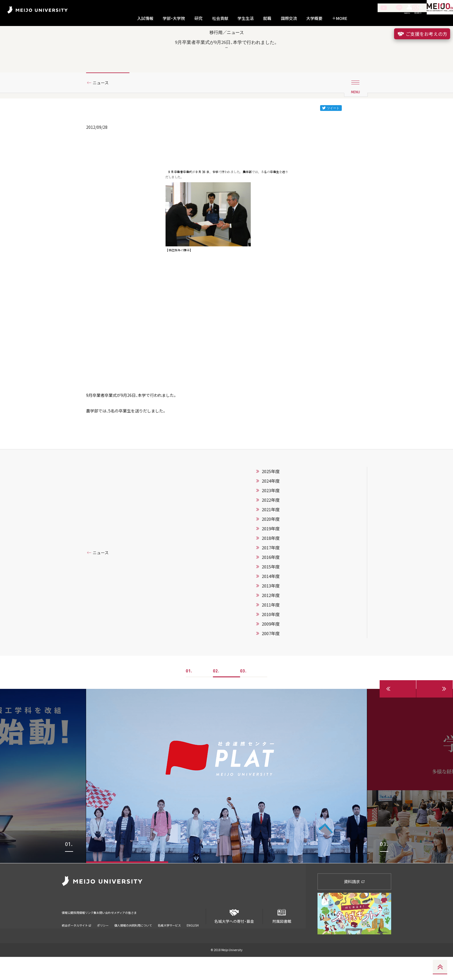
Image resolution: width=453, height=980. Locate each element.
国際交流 (289, 18)
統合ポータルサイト (77, 941)
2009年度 (271, 647)
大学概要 (314, 18)
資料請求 (354, 905)
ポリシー (103, 941)
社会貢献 (220, 18)
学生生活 (246, 18)
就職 (267, 18)
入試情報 (145, 18)
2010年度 (271, 638)
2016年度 (271, 581)
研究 (198, 18)
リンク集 (117, 932)
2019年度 (271, 552)
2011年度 (271, 628)
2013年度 (271, 609)
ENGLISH (193, 941)
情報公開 (69, 932)
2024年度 (271, 504)
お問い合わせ (144, 932)
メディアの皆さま (179, 932)
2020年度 (271, 542)
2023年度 (271, 514)
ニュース (103, 102)
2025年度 (271, 495)
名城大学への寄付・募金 (234, 937)
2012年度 (271, 619)
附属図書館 (282, 937)
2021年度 (271, 533)
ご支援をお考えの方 (422, 34)
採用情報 (93, 932)
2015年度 (271, 590)
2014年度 (271, 600)
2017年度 (271, 571)
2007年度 (271, 657)
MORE (340, 18)
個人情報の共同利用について (133, 941)
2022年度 (271, 523)
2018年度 (271, 561)
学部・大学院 (174, 18)
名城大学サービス (169, 941)
